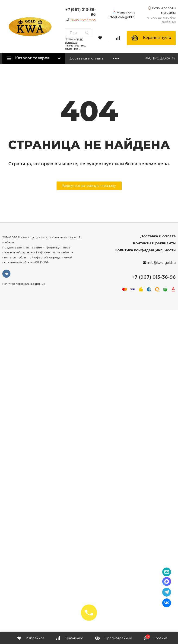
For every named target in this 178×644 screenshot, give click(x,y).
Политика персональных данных (24, 284)
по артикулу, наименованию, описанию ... (75, 44)
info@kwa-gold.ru (122, 17)
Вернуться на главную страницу (89, 186)
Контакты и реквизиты (154, 243)
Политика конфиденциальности (145, 250)
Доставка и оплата (87, 58)
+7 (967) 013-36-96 (154, 277)
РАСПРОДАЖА (160, 58)
